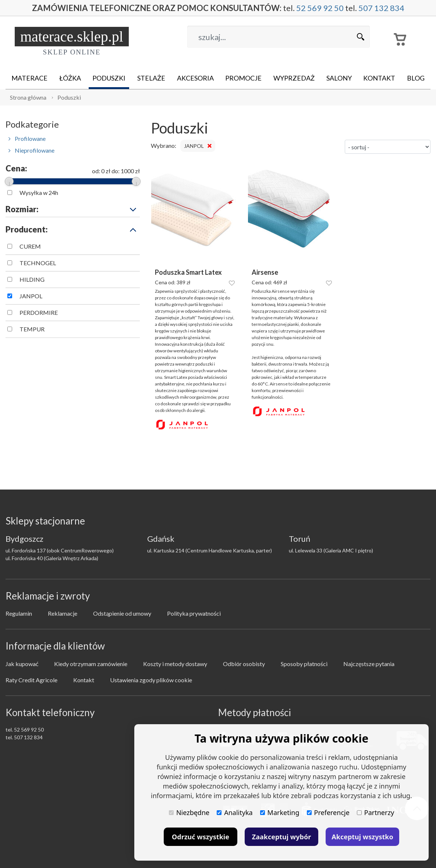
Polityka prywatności (194, 613)
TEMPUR (32, 329)
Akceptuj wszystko (362, 837)
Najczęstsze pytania (369, 664)
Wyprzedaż (294, 78)
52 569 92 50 (320, 8)
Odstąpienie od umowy (122, 613)
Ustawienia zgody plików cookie (151, 680)
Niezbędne (189, 812)
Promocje (243, 78)
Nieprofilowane (31, 150)
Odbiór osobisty (244, 664)
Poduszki (109, 78)
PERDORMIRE (39, 312)
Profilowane (27, 138)
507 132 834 (381, 8)
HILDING (32, 279)
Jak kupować (22, 664)
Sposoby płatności (304, 664)
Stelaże (151, 78)
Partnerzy (375, 812)
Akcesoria (195, 78)
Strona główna (28, 97)
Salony (339, 78)
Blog (416, 78)
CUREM (30, 246)
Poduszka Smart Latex (188, 272)
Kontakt (379, 78)
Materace (29, 78)
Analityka (235, 812)
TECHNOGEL (38, 263)
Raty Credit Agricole (31, 680)
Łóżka (70, 78)
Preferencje (328, 812)
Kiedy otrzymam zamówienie (91, 664)
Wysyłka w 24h (39, 193)
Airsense (265, 272)
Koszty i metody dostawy (175, 664)
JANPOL (31, 296)
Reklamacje (63, 613)
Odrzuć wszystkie (201, 837)
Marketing (280, 812)
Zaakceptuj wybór (281, 837)
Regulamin (19, 613)
